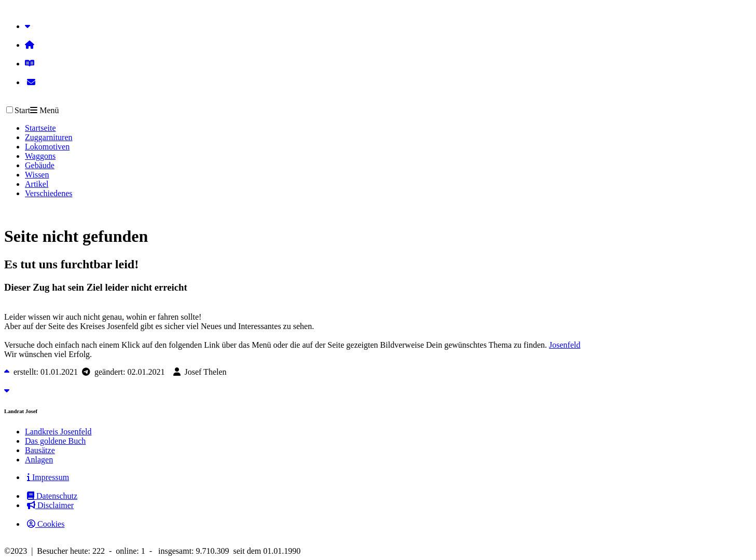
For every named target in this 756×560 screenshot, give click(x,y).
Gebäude (40, 165)
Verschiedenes (49, 193)
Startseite (40, 128)
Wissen (37, 175)
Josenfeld (565, 345)
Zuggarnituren (49, 137)
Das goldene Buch (55, 441)
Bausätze (40, 450)
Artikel (37, 184)
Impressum (48, 477)
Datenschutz (52, 496)
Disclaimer (50, 505)
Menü (44, 110)
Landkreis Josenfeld (58, 432)
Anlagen (39, 460)
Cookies (46, 524)
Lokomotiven (47, 147)
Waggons (40, 156)
